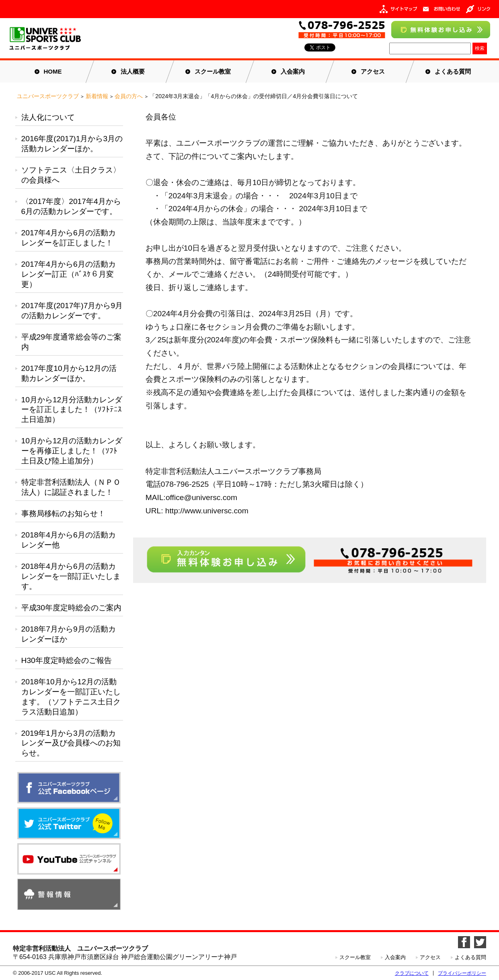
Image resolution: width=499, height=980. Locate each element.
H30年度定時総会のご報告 (67, 660)
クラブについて (412, 973)
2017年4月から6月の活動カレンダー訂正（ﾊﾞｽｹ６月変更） (69, 274)
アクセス (373, 71)
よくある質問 (453, 71)
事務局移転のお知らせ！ (63, 514)
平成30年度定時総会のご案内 (71, 608)
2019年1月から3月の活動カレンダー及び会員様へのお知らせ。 (71, 743)
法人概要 (133, 71)
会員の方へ (129, 96)
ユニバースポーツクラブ (48, 96)
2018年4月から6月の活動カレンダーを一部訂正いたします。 (71, 576)
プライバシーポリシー (462, 973)
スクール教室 (213, 71)
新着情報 (97, 96)
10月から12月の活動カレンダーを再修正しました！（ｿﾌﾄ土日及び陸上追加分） (72, 451)
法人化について (48, 117)
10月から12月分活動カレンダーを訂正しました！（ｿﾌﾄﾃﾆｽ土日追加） (72, 410)
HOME (53, 71)
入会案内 (293, 71)
